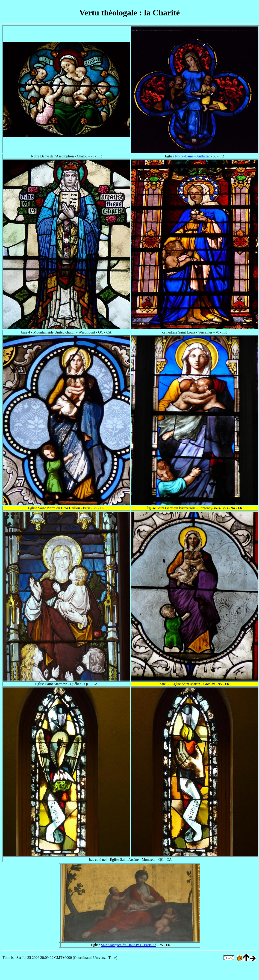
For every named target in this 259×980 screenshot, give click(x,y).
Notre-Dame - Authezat (192, 156)
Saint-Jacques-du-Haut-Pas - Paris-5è (128, 945)
